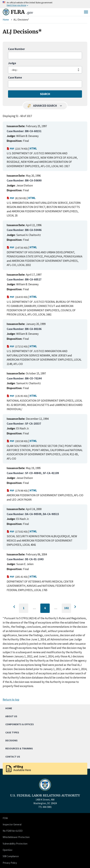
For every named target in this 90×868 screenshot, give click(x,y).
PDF (10, 149)
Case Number (16, 49)
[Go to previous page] (15, 607)
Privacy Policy (10, 863)
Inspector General (12, 824)
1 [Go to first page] (26, 610)
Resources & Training (19, 748)
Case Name (15, 77)
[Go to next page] (75, 607)
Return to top (11, 700)
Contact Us (13, 757)
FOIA (5, 818)
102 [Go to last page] (68, 610)
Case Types (12, 732)
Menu (86, 12)
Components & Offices (20, 724)
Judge (12, 63)
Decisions (11, 740)
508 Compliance (11, 856)
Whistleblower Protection (16, 837)
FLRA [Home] (22, 12)
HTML (33, 148)
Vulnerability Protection (15, 844)
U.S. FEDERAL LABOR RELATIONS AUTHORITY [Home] (45, 796)
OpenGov (8, 850)
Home (6, 20)
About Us (11, 716)
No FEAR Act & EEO (13, 831)
